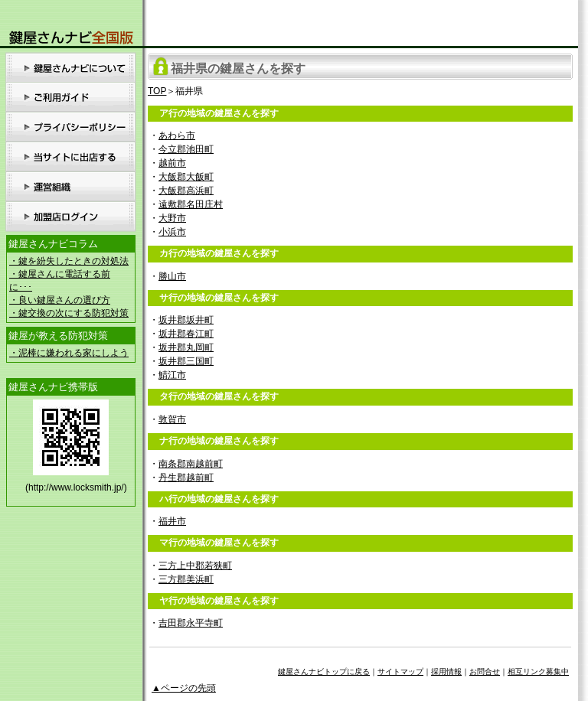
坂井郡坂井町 (186, 320)
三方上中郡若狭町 (195, 566)
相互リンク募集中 (538, 672)
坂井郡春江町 (186, 334)
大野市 (172, 218)
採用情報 (446, 672)
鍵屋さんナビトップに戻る (324, 672)
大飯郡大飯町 (186, 177)
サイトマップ (400, 672)
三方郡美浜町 (186, 579)
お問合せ (485, 672)
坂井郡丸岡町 (186, 347)
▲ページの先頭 (184, 688)
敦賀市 (172, 419)
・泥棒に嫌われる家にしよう (69, 353)
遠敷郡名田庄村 (191, 204)
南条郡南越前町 (191, 464)
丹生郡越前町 (186, 478)
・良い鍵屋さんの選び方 (60, 300)
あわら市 (177, 135)
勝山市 (172, 276)
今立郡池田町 (186, 149)
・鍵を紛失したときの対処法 (69, 261)
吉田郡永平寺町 (191, 623)
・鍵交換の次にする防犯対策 (69, 313)
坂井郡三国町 (186, 361)
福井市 (172, 521)
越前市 (172, 163)
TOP (157, 91)
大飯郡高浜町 (186, 191)
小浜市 (172, 232)
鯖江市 (172, 375)
